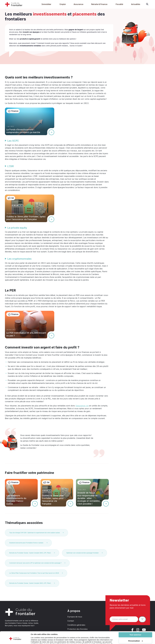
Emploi (63, 4)
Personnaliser (135, 632)
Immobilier (46, 4)
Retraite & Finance (99, 4)
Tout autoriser (135, 626)
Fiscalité (119, 4)
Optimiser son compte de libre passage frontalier (84, 553)
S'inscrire (143, 620)
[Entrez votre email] (124, 619)
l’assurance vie (82, 406)
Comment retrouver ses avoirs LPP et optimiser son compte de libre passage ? (37, 563)
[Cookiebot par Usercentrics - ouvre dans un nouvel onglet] (15, 641)
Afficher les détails (39, 641)
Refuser (135, 638)
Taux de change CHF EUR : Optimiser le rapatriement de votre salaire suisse (36, 533)
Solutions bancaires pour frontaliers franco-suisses (28, 543)
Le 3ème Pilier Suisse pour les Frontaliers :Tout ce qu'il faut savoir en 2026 (36, 573)
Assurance (78, 4)
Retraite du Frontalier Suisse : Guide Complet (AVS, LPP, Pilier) (32, 553)
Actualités (136, 4)
